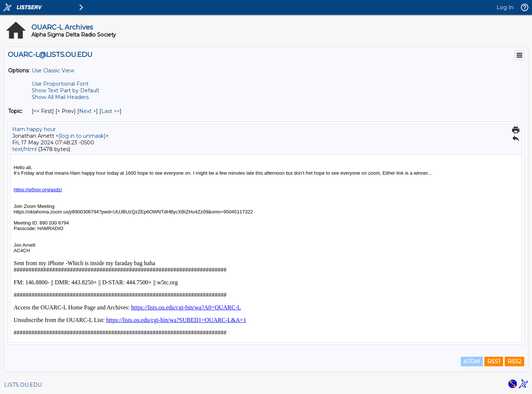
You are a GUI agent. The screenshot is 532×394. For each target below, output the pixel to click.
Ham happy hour (34, 129)
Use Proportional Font (60, 84)
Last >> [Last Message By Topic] (110, 111)
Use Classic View (53, 71)
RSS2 (514, 362)
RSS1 (494, 362)
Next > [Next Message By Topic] (88, 111)
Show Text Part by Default (66, 90)
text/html (24, 149)
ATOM (472, 362)
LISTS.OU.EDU (23, 385)
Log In (505, 7)
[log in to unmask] (82, 136)
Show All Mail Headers (60, 97)
